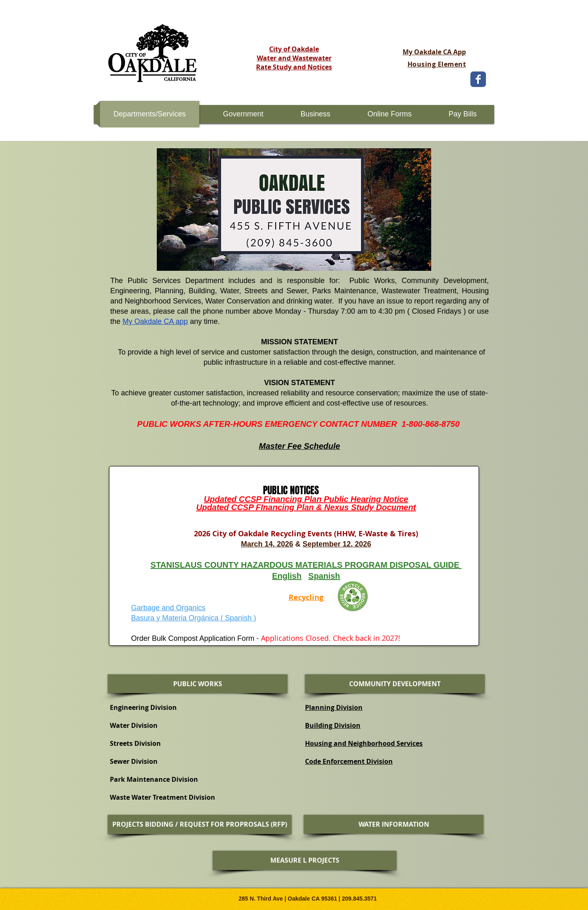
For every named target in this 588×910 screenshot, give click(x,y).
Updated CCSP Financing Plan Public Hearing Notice (306, 499)
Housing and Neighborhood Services (364, 743)
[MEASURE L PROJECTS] (305, 860)
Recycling (306, 597)
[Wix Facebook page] (478, 79)
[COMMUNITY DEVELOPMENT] (395, 684)
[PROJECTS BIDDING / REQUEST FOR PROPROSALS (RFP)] (200, 824)
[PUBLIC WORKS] (198, 684)
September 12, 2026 (337, 544)
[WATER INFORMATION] (394, 824)
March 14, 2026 (267, 544)
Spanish (324, 576)
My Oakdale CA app (155, 321)
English (287, 576)
